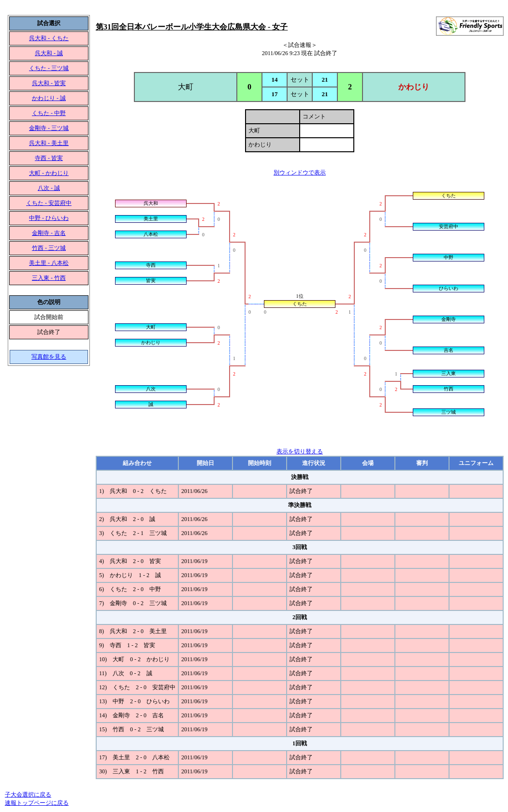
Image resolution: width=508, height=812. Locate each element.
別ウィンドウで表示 (300, 173)
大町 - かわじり (49, 173)
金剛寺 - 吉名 (49, 233)
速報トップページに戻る (37, 803)
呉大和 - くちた (49, 38)
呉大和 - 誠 (49, 53)
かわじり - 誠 (49, 98)
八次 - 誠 (49, 188)
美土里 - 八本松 (49, 263)
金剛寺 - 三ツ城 (49, 128)
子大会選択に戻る (28, 795)
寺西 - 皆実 (49, 158)
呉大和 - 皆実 (49, 83)
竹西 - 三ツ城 (49, 248)
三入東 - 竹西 (49, 278)
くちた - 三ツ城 (49, 68)
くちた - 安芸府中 (49, 203)
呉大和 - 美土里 (49, 143)
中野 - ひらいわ (49, 218)
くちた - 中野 (49, 113)
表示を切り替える (300, 451)
